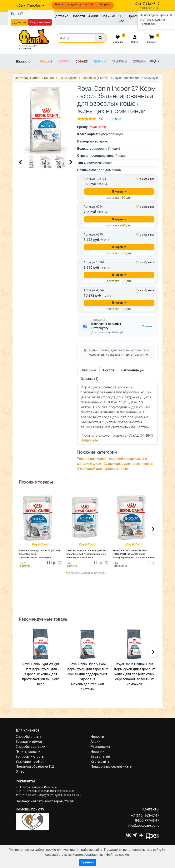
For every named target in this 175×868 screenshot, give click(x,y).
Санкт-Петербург (31, 6)
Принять (87, 862)
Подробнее (89, 440)
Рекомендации (133, 370)
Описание (89, 370)
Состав (109, 370)
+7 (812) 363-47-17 (145, 816)
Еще (154, 61)
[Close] (171, 15)
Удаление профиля (31, 762)
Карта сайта (100, 762)
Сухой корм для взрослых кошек (103, 469)
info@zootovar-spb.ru (143, 826)
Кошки (46, 61)
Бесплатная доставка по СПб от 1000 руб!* (83, 4)
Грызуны (119, 61)
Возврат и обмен (29, 742)
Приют (133, 16)
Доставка (61, 16)
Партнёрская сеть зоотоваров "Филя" (45, 801)
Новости (78, 16)
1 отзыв (115, 119)
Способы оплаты (29, 737)
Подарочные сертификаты (111, 767)
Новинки (108, 16)
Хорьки (139, 61)
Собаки (82, 61)
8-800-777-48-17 (147, 821)
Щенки (100, 61)
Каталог (24, 62)
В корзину (119, 192)
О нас (121, 19)
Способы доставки (30, 747)
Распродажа (100, 747)
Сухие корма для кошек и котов (128, 464)
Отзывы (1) (90, 379)
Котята (64, 61)
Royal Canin (97, 127)
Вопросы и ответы (30, 757)
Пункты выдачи (28, 752)
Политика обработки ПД (35, 767)
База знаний (100, 757)
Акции (93, 16)
